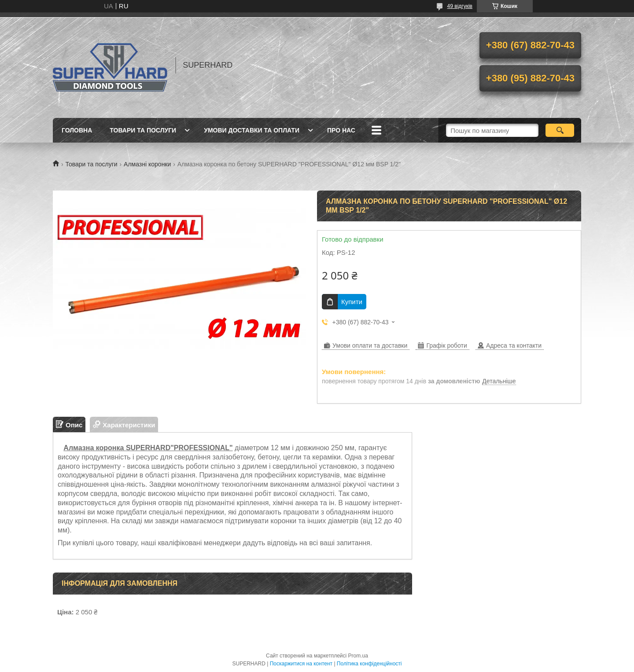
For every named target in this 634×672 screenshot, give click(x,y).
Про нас (341, 130)
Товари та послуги (143, 130)
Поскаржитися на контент (301, 664)
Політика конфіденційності (369, 664)
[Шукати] (560, 130)
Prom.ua (358, 656)
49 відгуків (460, 6)
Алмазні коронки (147, 164)
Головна (77, 130)
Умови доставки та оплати (252, 130)
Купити (352, 302)
